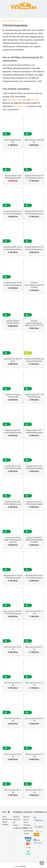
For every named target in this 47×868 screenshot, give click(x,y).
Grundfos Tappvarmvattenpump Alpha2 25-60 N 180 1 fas (34, 323)
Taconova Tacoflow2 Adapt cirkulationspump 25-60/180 (34, 540)
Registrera (39, 820)
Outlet (26, 834)
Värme (5, 21)
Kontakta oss (20, 106)
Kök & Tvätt (28, 828)
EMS (24, 100)
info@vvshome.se (20, 828)
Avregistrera (40, 827)
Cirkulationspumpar (16, 21)
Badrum (27, 817)
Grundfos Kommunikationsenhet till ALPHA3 (34, 285)
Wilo (19, 100)
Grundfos (12, 100)
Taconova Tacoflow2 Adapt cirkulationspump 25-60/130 (13, 540)
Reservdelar (28, 831)
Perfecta (35, 100)
